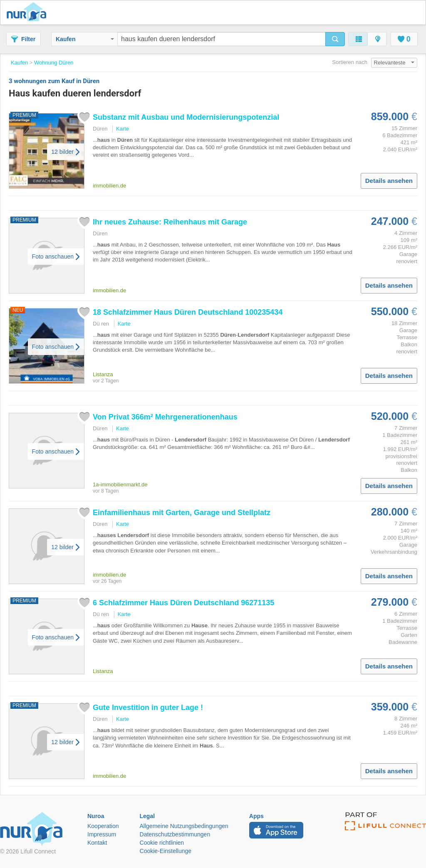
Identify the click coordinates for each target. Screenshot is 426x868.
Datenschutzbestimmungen (175, 834)
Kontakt (97, 843)
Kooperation (103, 826)
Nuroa (28, 12)
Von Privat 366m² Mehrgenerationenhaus (165, 417)
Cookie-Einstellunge (166, 851)
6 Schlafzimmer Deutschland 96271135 (183, 603)
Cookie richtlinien (162, 843)
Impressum (102, 834)
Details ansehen (389, 181)
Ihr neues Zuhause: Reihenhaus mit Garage (170, 222)
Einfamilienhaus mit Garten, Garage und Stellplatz (182, 513)
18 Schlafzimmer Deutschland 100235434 (188, 312)
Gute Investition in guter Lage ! (148, 708)
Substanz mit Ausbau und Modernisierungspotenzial (186, 117)
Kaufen (85, 39)
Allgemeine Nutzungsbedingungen (184, 826)
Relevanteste (394, 63)
